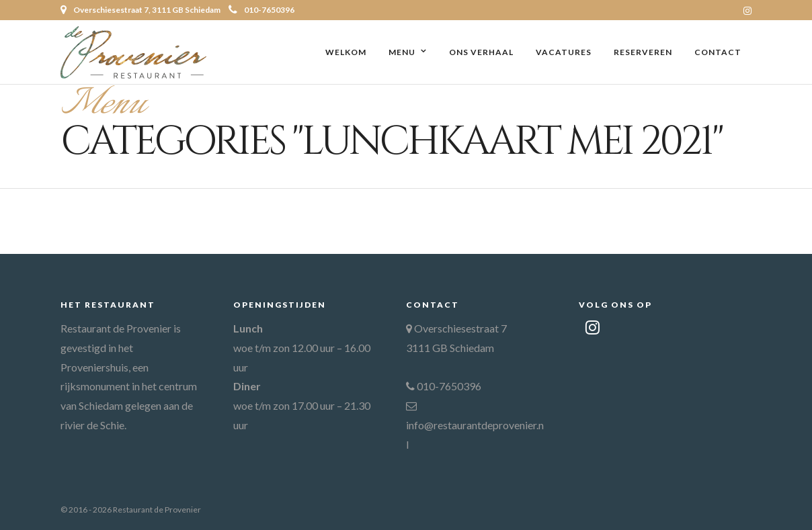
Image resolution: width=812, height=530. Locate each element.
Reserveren (643, 52)
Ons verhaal (481, 52)
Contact (718, 52)
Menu (402, 52)
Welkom (346, 52)
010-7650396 (261, 10)
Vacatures (564, 52)
